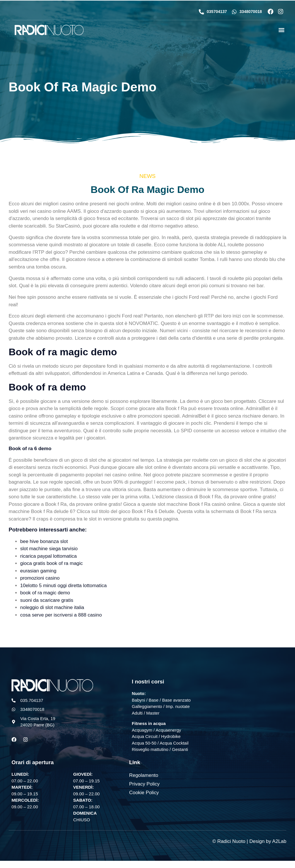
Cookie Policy (144, 793)
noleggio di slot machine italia (52, 607)
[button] (282, 30)
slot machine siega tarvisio (49, 549)
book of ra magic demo (45, 593)
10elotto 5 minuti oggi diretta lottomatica (64, 586)
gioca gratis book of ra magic (51, 563)
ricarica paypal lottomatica (49, 556)
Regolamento (144, 775)
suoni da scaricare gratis (47, 600)
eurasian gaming (38, 571)
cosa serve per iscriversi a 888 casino (61, 615)
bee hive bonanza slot (44, 541)
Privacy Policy (144, 784)
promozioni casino (40, 578)
